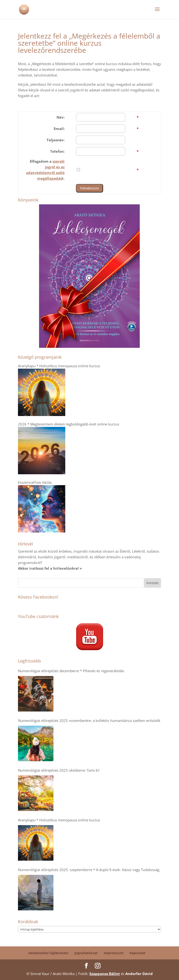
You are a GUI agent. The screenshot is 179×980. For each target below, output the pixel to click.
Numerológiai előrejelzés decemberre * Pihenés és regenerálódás (71, 671)
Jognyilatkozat (86, 953)
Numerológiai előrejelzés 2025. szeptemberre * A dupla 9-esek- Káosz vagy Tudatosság (89, 870)
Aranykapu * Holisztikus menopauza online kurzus (59, 820)
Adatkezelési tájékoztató (48, 953)
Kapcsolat (138, 953)
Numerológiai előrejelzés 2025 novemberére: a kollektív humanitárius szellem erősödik (89, 720)
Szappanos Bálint (105, 974)
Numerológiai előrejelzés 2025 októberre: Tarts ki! (59, 770)
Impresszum (114, 953)
